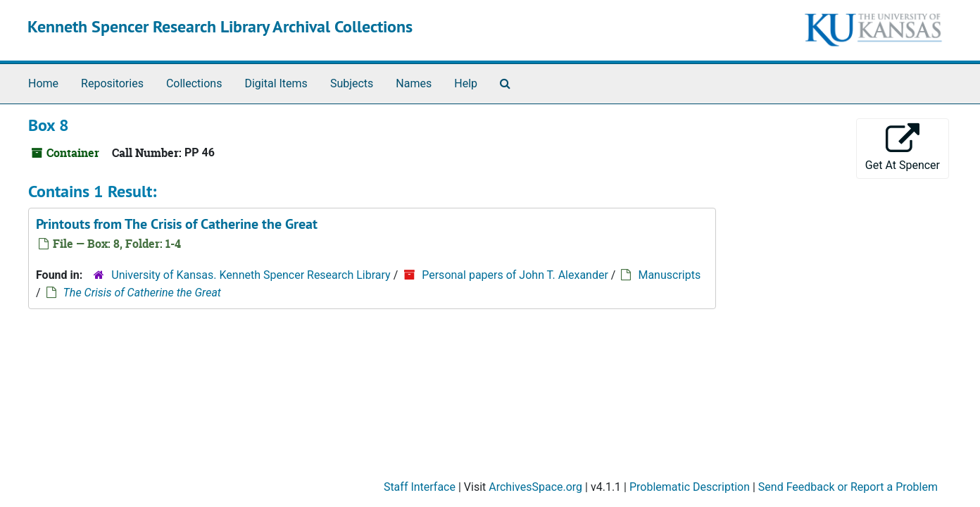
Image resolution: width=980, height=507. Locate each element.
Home (43, 83)
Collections (194, 83)
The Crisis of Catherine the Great (142, 293)
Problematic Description (690, 487)
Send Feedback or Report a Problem (848, 487)
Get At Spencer (903, 148)
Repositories (112, 83)
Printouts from (177, 224)
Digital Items (276, 83)
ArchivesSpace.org (535, 487)
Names (414, 83)
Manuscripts (669, 275)
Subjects (352, 83)
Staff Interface (420, 487)
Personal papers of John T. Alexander (515, 275)
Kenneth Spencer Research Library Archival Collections (220, 26)
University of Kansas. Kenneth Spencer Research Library (251, 275)
